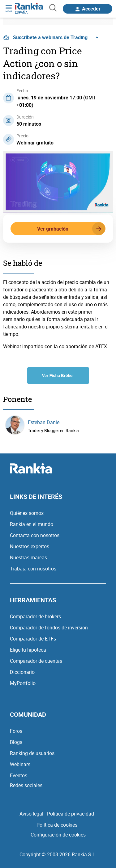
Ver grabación (71, 229)
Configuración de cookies (58, 835)
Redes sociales (26, 785)
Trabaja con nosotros (33, 569)
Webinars (20, 764)
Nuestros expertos (30, 546)
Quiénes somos (27, 513)
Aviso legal (31, 814)
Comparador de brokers (35, 616)
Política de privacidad (71, 814)
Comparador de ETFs (33, 639)
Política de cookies (57, 825)
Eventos (19, 775)
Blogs (16, 742)
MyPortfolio (23, 683)
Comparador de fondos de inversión (49, 628)
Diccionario (22, 672)
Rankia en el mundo (32, 524)
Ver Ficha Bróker (58, 376)
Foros (16, 731)
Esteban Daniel (44, 422)
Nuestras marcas (28, 557)
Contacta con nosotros (35, 535)
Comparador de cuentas (36, 661)
